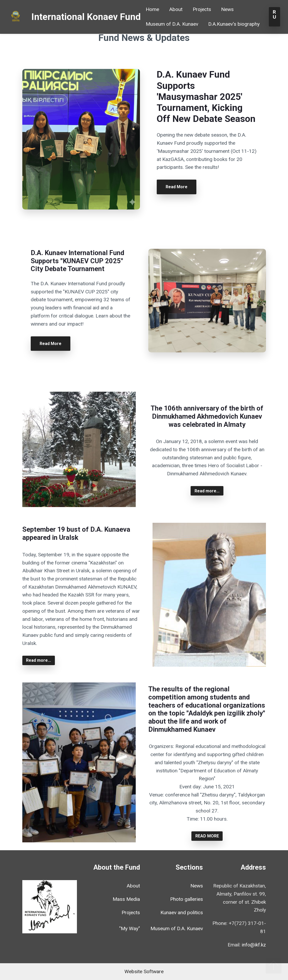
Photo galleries (187, 899)
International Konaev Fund (86, 17)
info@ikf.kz (254, 945)
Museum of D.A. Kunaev (172, 24)
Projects (202, 9)
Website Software (144, 971)
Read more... (207, 491)
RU (274, 17)
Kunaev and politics (182, 912)
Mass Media (126, 899)
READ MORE (207, 836)
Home (152, 9)
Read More (177, 187)
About (176, 9)
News (227, 9)
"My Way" (130, 928)
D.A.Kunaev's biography (234, 24)
